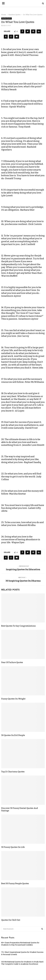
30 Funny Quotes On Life (13, 847)
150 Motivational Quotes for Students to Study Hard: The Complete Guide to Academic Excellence (22, 963)
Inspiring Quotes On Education (23, 569)
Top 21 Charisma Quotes (13, 772)
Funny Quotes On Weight (13, 699)
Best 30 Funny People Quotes (15, 884)
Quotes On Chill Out (11, 920)
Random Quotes (7, 18)
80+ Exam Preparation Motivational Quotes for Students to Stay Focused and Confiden (20, 944)
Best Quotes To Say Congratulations (18, 626)
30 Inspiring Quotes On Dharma (23, 581)
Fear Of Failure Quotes (12, 662)
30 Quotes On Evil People (13, 735)
